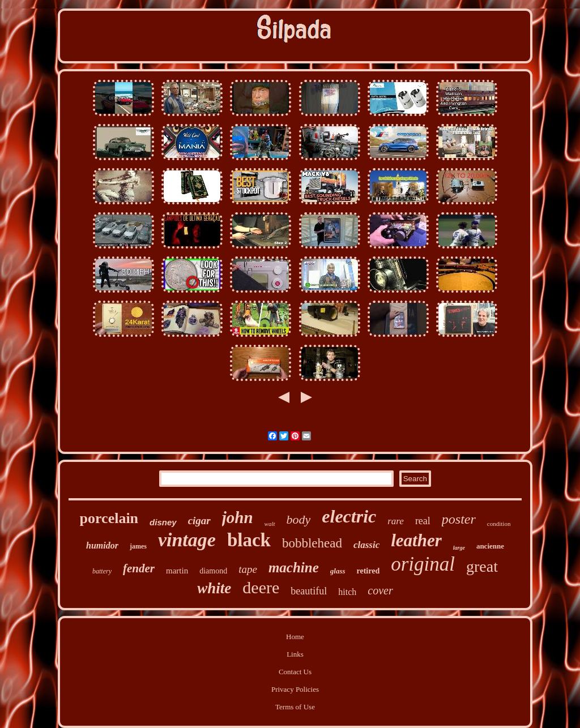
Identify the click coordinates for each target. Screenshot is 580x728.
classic (366, 545)
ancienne (490, 546)
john (238, 517)
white (214, 588)
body (299, 519)
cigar (199, 521)
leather (416, 540)
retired (368, 571)
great (482, 566)
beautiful (309, 591)
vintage (187, 540)
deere (261, 587)
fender (139, 568)
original (423, 564)
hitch (347, 592)
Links (295, 654)
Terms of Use (295, 707)
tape (248, 569)
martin (177, 571)
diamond (213, 571)
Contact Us (295, 672)
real (423, 521)
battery (102, 571)
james (138, 546)
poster (459, 519)
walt (270, 524)
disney (163, 522)
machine (294, 568)
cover (380, 590)
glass (338, 571)
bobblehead (312, 543)
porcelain (109, 518)
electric (349, 516)
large (459, 548)
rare (396, 521)
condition (499, 524)
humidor (102, 545)
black (249, 540)
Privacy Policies (295, 689)
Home (295, 637)
